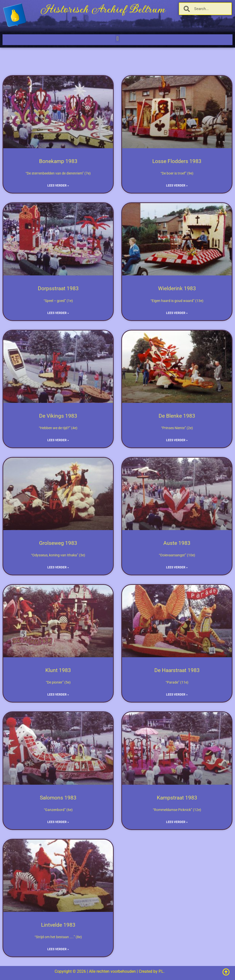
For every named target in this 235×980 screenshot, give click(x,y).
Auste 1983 (177, 543)
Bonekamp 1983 (58, 161)
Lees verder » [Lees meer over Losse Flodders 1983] (177, 186)
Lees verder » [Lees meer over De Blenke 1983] (177, 440)
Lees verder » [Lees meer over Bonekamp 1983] (58, 186)
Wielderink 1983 (177, 288)
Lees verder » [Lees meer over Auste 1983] (177, 567)
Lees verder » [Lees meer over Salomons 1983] (58, 822)
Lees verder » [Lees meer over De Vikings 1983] (58, 440)
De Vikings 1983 (58, 416)
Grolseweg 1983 (58, 543)
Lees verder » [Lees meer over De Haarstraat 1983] (177, 695)
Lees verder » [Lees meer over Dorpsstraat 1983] (58, 313)
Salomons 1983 (58, 798)
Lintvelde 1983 (58, 925)
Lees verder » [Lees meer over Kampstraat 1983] (177, 822)
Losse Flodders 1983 (177, 161)
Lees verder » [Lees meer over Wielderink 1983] (177, 313)
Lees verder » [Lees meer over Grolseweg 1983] (58, 567)
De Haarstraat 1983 (177, 670)
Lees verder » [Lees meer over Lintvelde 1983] (58, 949)
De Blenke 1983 (177, 416)
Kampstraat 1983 (177, 798)
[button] (117, 38)
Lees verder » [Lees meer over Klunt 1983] (58, 695)
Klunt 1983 (58, 670)
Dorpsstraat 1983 (58, 288)
